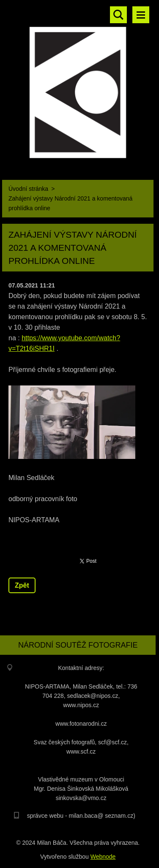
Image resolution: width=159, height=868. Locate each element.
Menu (141, 15)
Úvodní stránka (28, 189)
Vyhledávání (118, 15)
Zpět (22, 585)
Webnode (103, 857)
